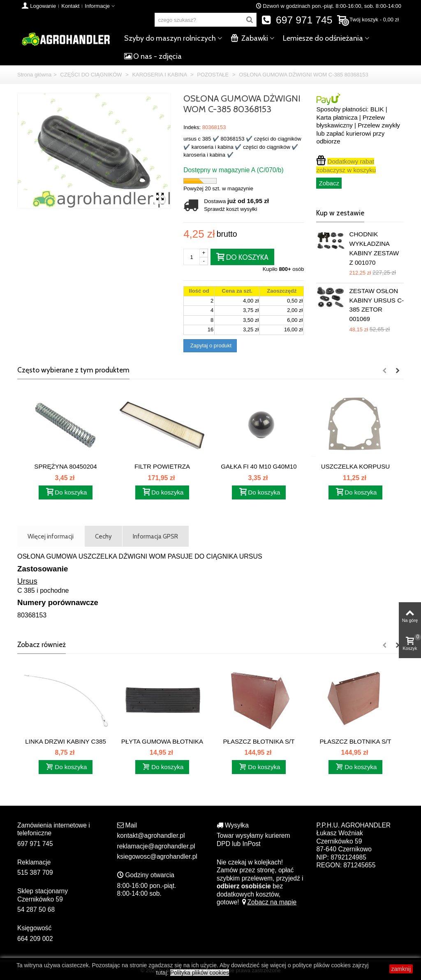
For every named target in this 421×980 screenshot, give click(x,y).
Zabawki (249, 38)
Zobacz (329, 183)
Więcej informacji (51, 536)
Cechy (103, 536)
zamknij (401, 969)
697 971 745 (297, 20)
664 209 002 (35, 939)
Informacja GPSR (155, 536)
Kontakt (70, 6)
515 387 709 (35, 873)
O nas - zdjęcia (153, 56)
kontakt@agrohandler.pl (151, 836)
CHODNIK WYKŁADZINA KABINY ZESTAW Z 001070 (374, 248)
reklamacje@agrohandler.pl (156, 846)
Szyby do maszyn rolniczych (170, 38)
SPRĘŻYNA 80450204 (65, 466)
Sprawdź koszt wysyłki (230, 209)
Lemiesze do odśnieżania (323, 38)
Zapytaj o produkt (210, 346)
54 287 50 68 (36, 910)
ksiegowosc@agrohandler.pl (157, 856)
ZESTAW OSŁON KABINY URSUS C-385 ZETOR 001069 (376, 305)
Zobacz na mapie (269, 902)
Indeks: (192, 127)
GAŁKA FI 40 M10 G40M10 (259, 466)
